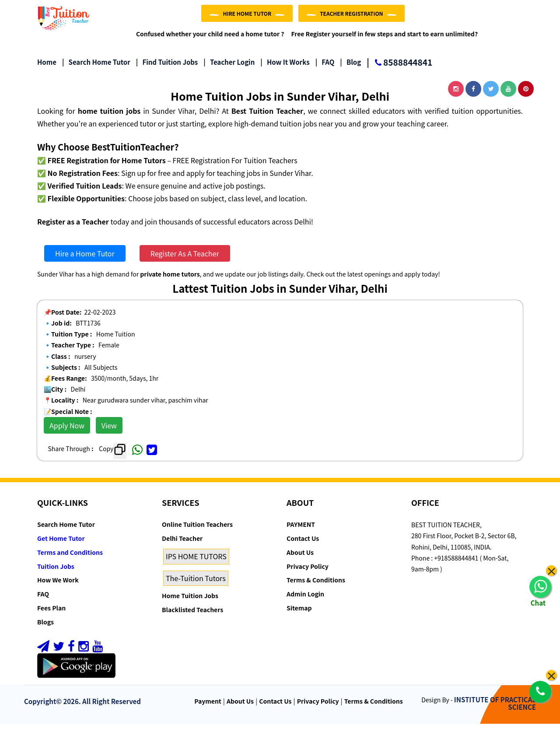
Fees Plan (51, 613)
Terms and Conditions (70, 558)
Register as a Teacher (73, 227)
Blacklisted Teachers (192, 615)
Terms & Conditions (316, 585)
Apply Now (67, 431)
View (109, 431)
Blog (350, 68)
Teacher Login (229, 68)
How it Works (285, 68)
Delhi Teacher (182, 544)
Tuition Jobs (56, 571)
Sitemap (299, 613)
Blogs (45, 627)
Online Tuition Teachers (197, 530)
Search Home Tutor (96, 68)
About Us (300, 558)
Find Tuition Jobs (167, 68)
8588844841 (399, 68)
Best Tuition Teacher (267, 116)
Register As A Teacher (185, 259)
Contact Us (303, 544)
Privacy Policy (308, 571)
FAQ (325, 68)
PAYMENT (301, 530)
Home (47, 68)
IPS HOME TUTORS (196, 562)
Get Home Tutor (61, 544)
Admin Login (305, 599)
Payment (208, 707)
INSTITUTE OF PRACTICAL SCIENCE (495, 709)
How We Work (58, 585)
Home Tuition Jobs (190, 601)
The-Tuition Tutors (196, 583)
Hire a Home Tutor (85, 259)
